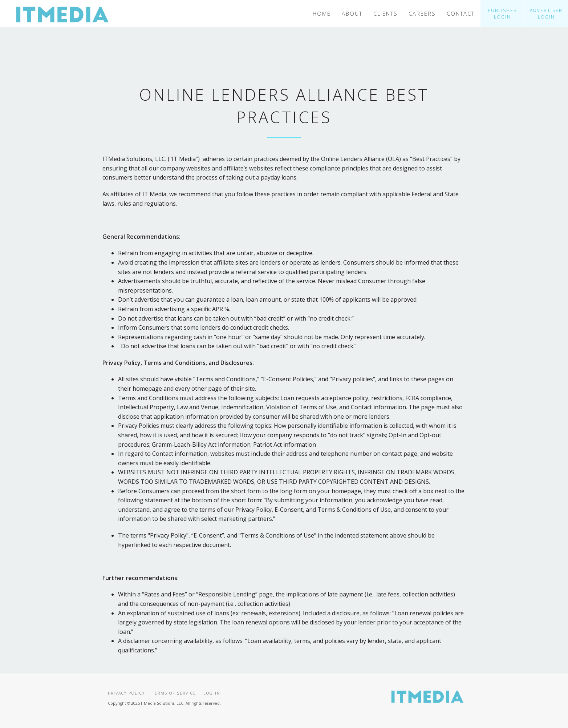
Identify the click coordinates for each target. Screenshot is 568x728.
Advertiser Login (546, 14)
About (352, 13)
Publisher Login (502, 14)
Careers (422, 13)
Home (322, 13)
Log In (212, 693)
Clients (386, 13)
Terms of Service (174, 693)
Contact (461, 13)
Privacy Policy (126, 693)
